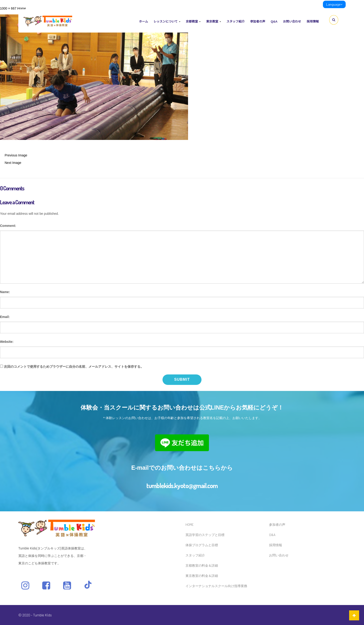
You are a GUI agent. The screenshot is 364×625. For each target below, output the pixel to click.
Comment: (8, 226)
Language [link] (334, 4)
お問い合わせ (292, 21)
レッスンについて (167, 21)
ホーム (144, 21)
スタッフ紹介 (235, 21)
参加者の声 (258, 21)
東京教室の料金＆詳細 (202, 576)
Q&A (274, 21)
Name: (5, 292)
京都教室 (193, 21)
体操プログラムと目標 (202, 545)
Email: (5, 317)
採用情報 (313, 21)
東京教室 (214, 21)
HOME (190, 524)
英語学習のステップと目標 (205, 535)
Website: (7, 342)
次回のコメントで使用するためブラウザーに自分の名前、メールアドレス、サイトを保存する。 (74, 367)
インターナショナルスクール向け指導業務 (216, 586)
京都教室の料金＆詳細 (202, 565)
